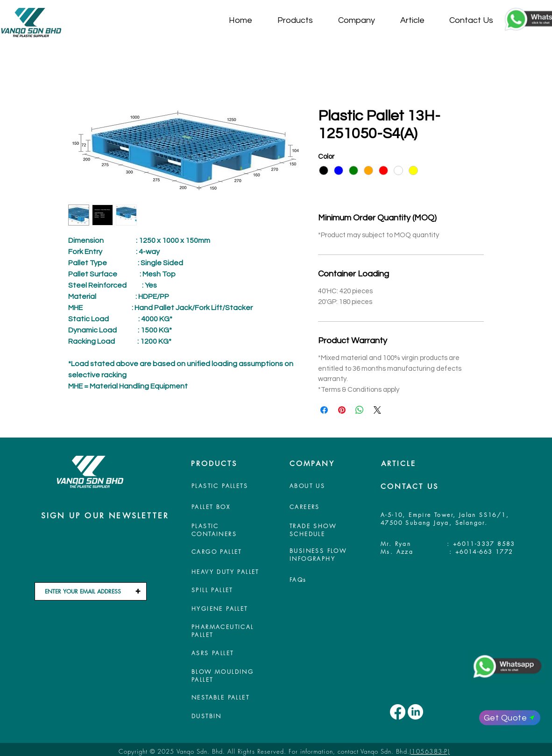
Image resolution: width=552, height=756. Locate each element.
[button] (301, 21)
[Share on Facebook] (324, 410)
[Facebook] (398, 712)
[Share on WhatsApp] (360, 410)
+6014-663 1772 (484, 552)
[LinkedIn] (415, 712)
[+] (138, 591)
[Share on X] (377, 410)
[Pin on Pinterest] (342, 410)
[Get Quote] (510, 718)
